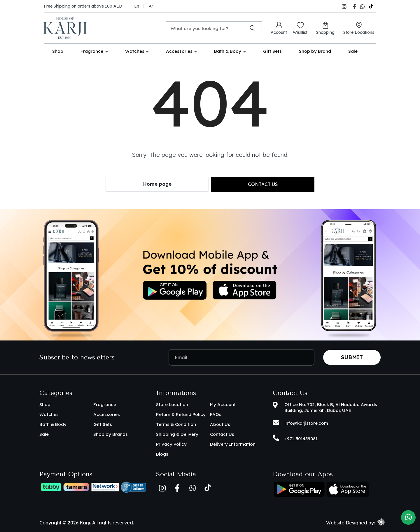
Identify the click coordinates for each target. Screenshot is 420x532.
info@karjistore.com (306, 423)
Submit (352, 357)
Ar (151, 6)
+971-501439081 (301, 439)
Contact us (263, 184)
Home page (157, 184)
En (137, 6)
